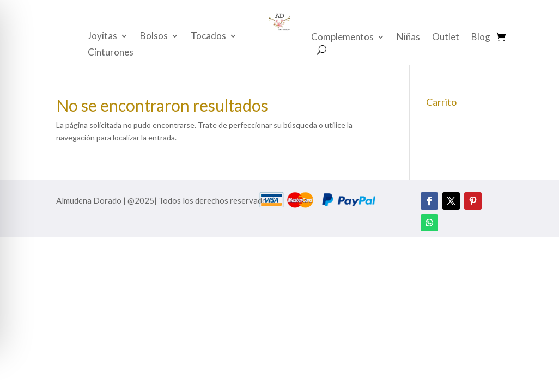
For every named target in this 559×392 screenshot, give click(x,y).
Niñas (408, 38)
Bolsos (154, 37)
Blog (481, 38)
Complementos (342, 38)
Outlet (446, 38)
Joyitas (102, 37)
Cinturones (111, 53)
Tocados (208, 37)
